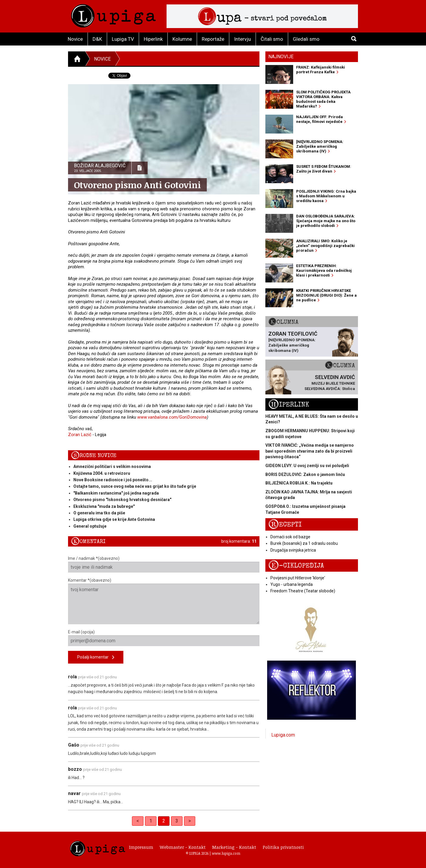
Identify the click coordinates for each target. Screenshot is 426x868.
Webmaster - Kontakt (183, 847)
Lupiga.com (283, 735)
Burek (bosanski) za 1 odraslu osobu (304, 543)
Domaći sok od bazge (290, 537)
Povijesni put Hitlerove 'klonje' (298, 578)
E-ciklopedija (296, 566)
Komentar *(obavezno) (164, 601)
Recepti (285, 525)
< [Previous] (138, 821)
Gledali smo (306, 39)
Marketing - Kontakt (234, 847)
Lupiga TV (123, 39)
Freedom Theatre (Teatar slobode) (303, 591)
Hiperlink (153, 39)
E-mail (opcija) (164, 638)
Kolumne (182, 39)
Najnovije (281, 57)
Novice (75, 39)
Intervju (242, 39)
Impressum (141, 847)
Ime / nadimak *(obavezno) (164, 564)
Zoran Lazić (80, 435)
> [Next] (190, 821)
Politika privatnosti (283, 847)
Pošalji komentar (96, 657)
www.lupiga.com (226, 853)
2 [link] (164, 821)
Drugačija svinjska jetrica (293, 550)
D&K (97, 39)
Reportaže (213, 39)
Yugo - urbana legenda (292, 584)
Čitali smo (272, 39)
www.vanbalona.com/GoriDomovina (172, 417)
